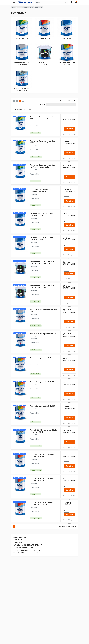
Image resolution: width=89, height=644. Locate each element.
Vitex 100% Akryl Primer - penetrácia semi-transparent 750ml (43, 503)
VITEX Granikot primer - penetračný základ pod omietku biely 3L (42, 287)
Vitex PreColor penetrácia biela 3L (42, 358)
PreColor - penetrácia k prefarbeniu (27, 550)
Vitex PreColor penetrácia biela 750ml (43, 406)
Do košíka (69, 129)
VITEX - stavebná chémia (25, 7)
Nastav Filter (27, 110)
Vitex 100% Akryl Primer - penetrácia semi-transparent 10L (43, 479)
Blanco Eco (18, 542)
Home (14, 7)
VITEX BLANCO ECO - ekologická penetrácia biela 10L (41, 214)
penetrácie (18, 110)
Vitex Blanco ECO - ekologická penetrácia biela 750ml (40, 190)
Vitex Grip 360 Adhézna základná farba (28, 553)
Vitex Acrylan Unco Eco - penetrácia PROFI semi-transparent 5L (42, 166)
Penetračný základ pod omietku (25, 548)
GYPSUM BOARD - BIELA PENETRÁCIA (28, 545)
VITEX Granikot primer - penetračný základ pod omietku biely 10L (42, 262)
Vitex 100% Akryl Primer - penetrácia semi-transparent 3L (43, 455)
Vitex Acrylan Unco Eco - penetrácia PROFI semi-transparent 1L (42, 142)
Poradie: (43, 104)
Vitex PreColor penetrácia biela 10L (42, 382)
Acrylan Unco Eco (20, 537)
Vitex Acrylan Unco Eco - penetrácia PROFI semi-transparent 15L (42, 118)
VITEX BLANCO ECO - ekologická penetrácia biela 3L (41, 238)
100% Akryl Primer (20, 540)
